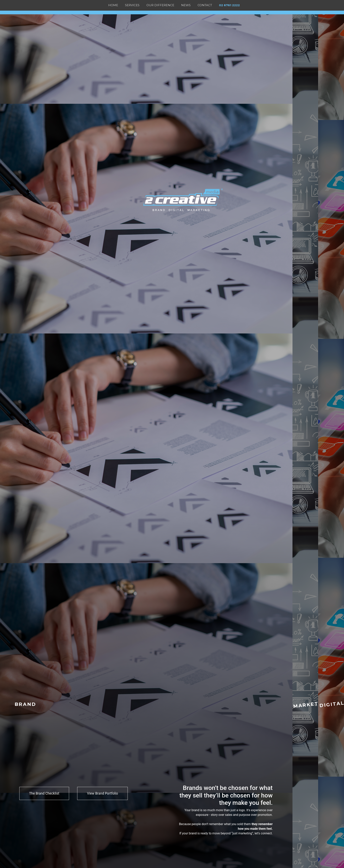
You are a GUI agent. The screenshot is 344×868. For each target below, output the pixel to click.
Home (113, 5)
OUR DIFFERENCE (160, 5)
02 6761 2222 (229, 5)
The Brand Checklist (44, 793)
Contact (205, 5)
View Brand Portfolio (102, 793)
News (186, 5)
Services (132, 5)
